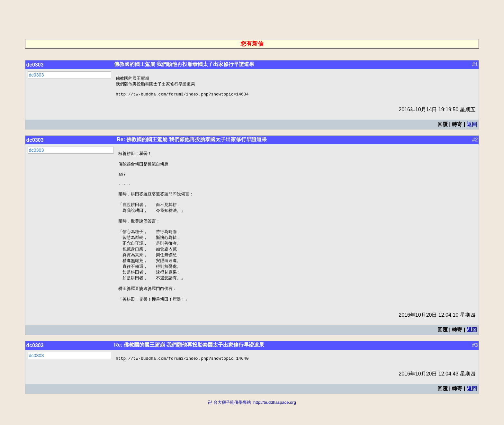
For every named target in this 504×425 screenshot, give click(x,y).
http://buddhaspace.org (275, 422)
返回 (472, 127)
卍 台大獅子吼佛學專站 (230, 422)
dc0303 (35, 65)
